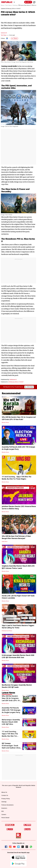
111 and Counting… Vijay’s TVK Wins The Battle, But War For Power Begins (17, 478)
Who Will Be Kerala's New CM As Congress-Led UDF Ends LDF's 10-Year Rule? (19, 418)
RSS (3, 811)
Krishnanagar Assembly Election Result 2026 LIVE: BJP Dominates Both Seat (18, 656)
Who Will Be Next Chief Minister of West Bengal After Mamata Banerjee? (16, 537)
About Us (4, 792)
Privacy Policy (6, 799)
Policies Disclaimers (7, 805)
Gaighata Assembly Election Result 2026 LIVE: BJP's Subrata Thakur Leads (18, 567)
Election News (5, 422)
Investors (4, 808)
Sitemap (4, 802)
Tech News (4, 35)
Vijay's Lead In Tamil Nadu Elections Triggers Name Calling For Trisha (18, 627)
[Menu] (34, 2)
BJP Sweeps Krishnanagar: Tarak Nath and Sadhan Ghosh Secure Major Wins (12, 747)
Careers (4, 815)
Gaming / (15, 5)
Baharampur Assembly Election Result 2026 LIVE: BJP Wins (11, 722)
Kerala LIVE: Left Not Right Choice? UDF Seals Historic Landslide (18, 597)
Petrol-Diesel (5, 818)
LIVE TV (28, 2)
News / (3, 5)
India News (5, 542)
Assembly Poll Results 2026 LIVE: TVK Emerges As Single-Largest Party (18, 448)
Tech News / (9, 5)
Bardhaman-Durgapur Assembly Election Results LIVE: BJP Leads (17, 686)
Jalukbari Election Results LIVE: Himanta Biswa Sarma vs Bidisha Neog (19, 508)
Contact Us (5, 795)
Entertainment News (7, 631)
